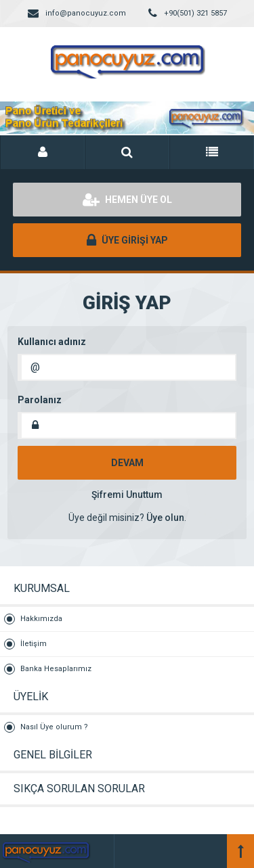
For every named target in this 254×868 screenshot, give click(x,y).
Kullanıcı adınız (52, 342)
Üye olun (165, 518)
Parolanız (40, 400)
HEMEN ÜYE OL (127, 200)
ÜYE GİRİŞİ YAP (127, 240)
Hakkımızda (41, 619)
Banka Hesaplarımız (56, 669)
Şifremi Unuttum (127, 495)
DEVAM (127, 463)
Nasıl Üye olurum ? (54, 727)
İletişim (34, 644)
